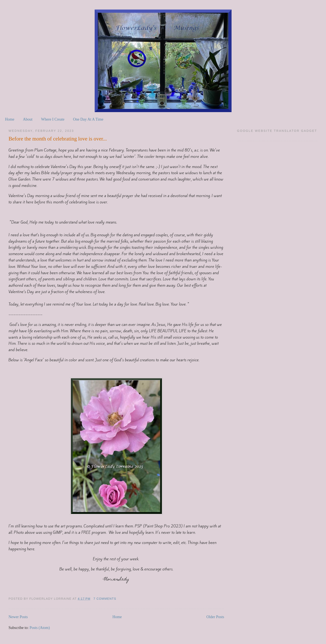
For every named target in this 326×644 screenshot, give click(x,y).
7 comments (105, 599)
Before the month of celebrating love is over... (58, 139)
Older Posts (215, 617)
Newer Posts (18, 617)
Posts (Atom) (40, 628)
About (28, 119)
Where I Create (53, 119)
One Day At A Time (88, 119)
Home (10, 119)
